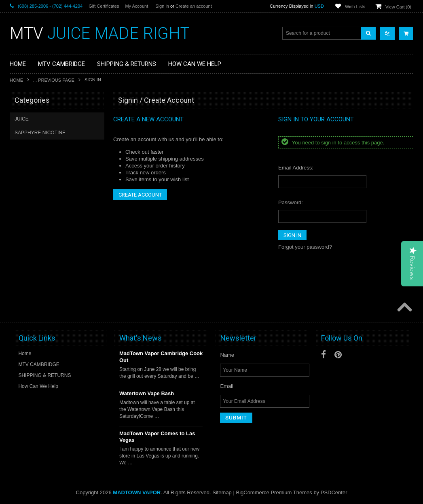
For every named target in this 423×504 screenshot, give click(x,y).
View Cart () (398, 7)
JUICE (22, 119)
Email (227, 386)
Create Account (140, 195)
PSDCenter (334, 492)
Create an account (194, 6)
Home (16, 80)
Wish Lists (355, 6)
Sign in (162, 6)
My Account (136, 6)
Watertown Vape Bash (147, 393)
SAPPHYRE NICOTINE (40, 133)
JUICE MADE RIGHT (100, 33)
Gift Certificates (104, 6)
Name (227, 355)
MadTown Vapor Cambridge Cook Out (161, 357)
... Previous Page (54, 80)
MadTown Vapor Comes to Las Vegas (157, 437)
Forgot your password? (305, 247)
